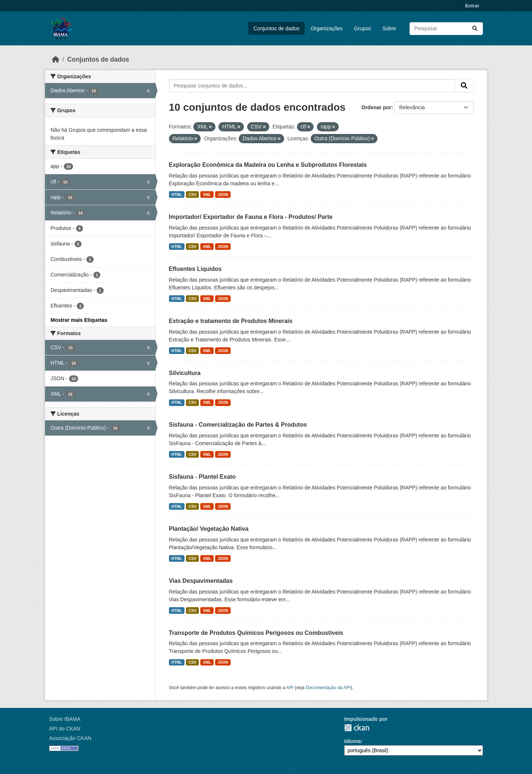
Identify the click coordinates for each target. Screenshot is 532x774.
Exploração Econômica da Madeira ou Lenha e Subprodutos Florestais (268, 165)
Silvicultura (185, 373)
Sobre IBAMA (65, 719)
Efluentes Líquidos (195, 269)
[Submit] (475, 29)
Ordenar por (376, 107)
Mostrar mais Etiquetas (79, 320)
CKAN (357, 728)
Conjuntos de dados (277, 28)
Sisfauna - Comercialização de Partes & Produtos (238, 425)
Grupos (363, 28)
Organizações (327, 28)
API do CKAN (65, 729)
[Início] (56, 59)
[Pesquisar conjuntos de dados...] (446, 29)
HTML (177, 195)
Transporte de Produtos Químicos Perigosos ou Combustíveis (256, 633)
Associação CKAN (70, 738)
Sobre (389, 28)
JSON (223, 195)
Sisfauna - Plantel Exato (202, 477)
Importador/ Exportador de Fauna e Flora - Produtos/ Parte (251, 217)
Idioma (353, 741)
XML (207, 195)
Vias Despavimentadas (201, 581)
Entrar (472, 6)
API (290, 688)
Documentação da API (328, 688)
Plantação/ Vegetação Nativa (209, 529)
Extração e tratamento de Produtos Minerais (231, 321)
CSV (193, 195)
